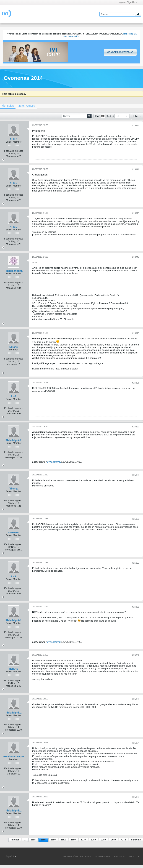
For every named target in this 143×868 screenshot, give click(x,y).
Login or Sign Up (128, 2)
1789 (93, 840)
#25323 (136, 213)
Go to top (134, 856)
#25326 (136, 383)
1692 (63, 840)
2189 (103, 840)
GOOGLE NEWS (103, 856)
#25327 (136, 427)
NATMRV (14, 532)
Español (11, 856)
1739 (83, 840)
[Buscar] (117, 14)
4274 (123, 840)
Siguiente (136, 840)
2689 (113, 840)
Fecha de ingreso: (14, 151)
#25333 (136, 699)
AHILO (14, 139)
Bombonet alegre (14, 757)
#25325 (136, 333)
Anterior (15, 840)
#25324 (136, 257)
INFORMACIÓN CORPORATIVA (77, 856)
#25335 (136, 797)
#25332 (136, 655)
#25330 (136, 563)
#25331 (136, 607)
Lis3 (14, 396)
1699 (73, 840)
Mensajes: (11, 156)
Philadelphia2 (14, 440)
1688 (33, 840)
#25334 (136, 743)
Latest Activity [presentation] (26, 106)
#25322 (136, 169)
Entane (14, 347)
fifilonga (14, 489)
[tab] (26, 106)
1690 (53, 840)
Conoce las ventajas (120, 52)
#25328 (136, 475)
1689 (43, 840)
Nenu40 (14, 669)
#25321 (136, 126)
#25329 (136, 519)
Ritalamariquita (13, 271)
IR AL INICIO (119, 856)
